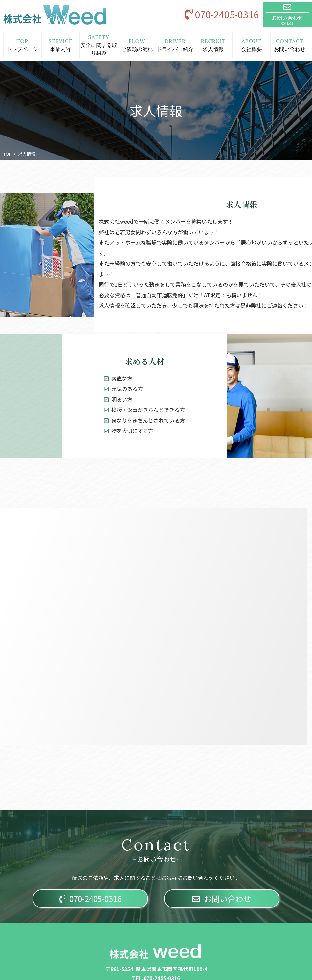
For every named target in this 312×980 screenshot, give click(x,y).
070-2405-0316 (90, 898)
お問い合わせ (222, 898)
